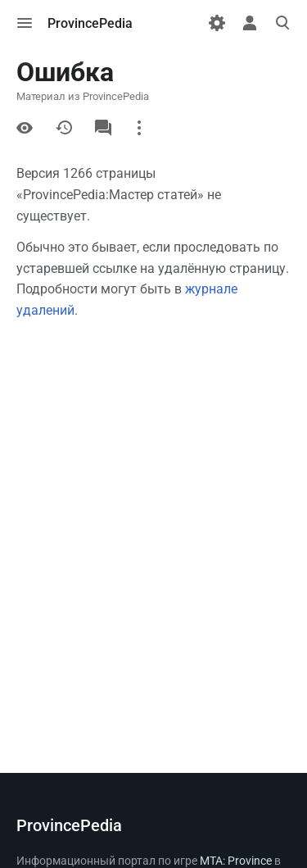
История (64, 128)
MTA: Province (236, 861)
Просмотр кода (25, 128)
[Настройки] (217, 23)
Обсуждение (103, 128)
